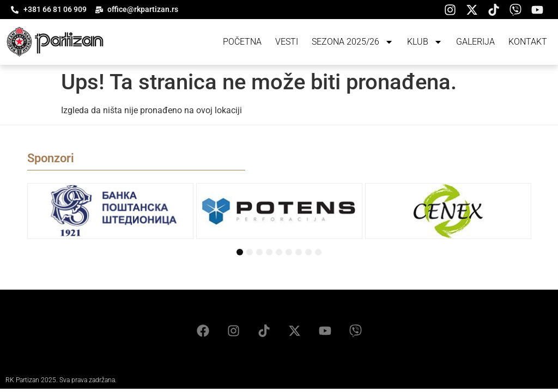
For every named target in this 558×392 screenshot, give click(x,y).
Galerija (475, 42)
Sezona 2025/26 (353, 42)
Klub (425, 42)
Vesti (287, 42)
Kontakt (528, 42)
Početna (242, 42)
